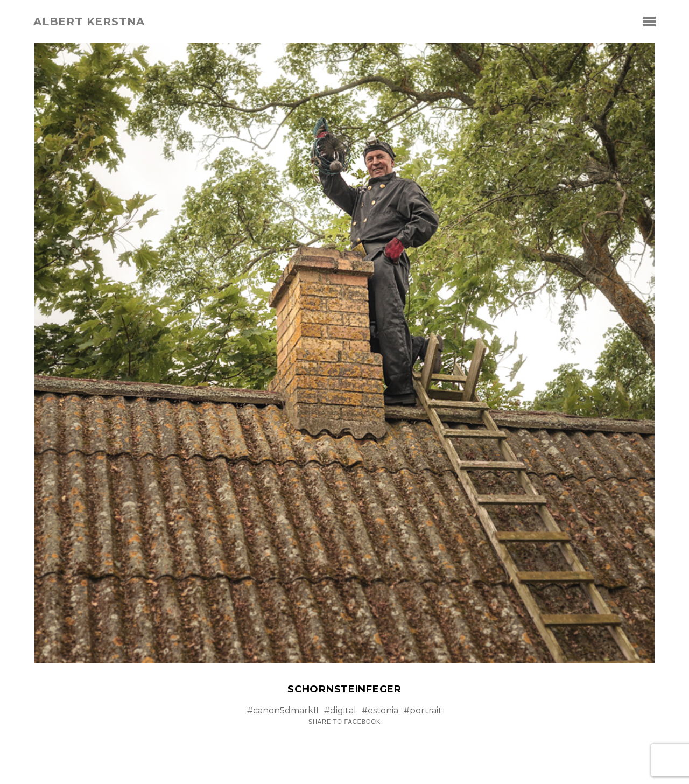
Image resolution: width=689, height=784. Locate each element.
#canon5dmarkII (283, 710)
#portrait (423, 710)
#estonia (380, 710)
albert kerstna (89, 22)
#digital (340, 710)
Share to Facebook (344, 722)
